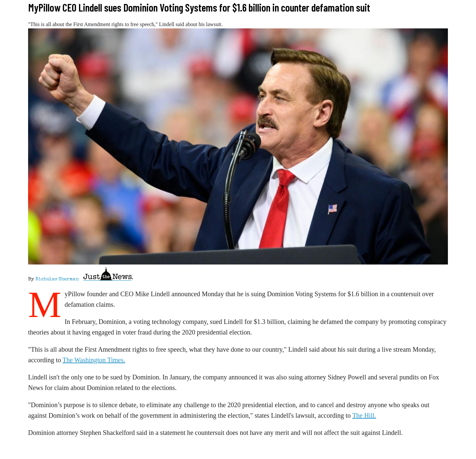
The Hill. (364, 415)
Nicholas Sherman (57, 279)
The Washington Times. (94, 360)
